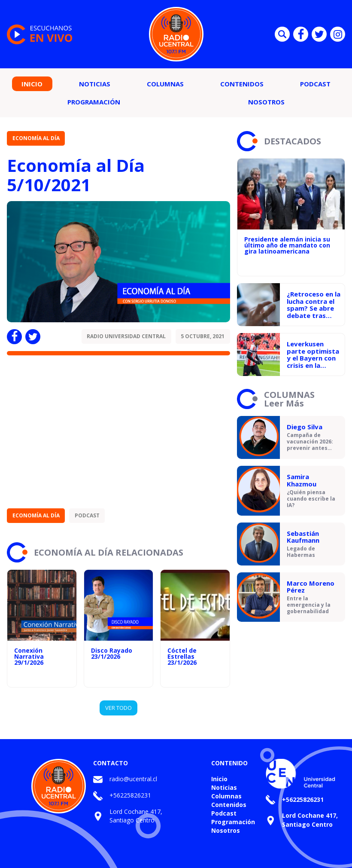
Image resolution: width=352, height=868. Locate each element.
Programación (94, 102)
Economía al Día (36, 138)
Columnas (165, 84)
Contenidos (242, 84)
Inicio (32, 84)
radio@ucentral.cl (133, 779)
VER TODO (118, 708)
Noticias (95, 84)
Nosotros (266, 102)
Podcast (315, 84)
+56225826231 (130, 795)
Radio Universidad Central (126, 336)
